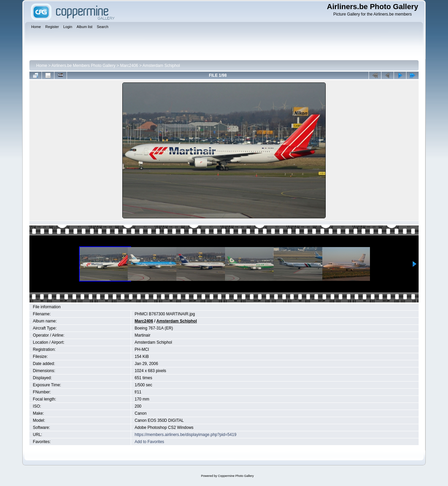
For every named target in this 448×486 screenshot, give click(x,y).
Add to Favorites (149, 442)
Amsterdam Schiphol (161, 66)
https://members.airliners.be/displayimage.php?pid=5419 (185, 435)
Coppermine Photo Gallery (236, 476)
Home (42, 66)
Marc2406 (129, 66)
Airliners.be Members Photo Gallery (83, 66)
